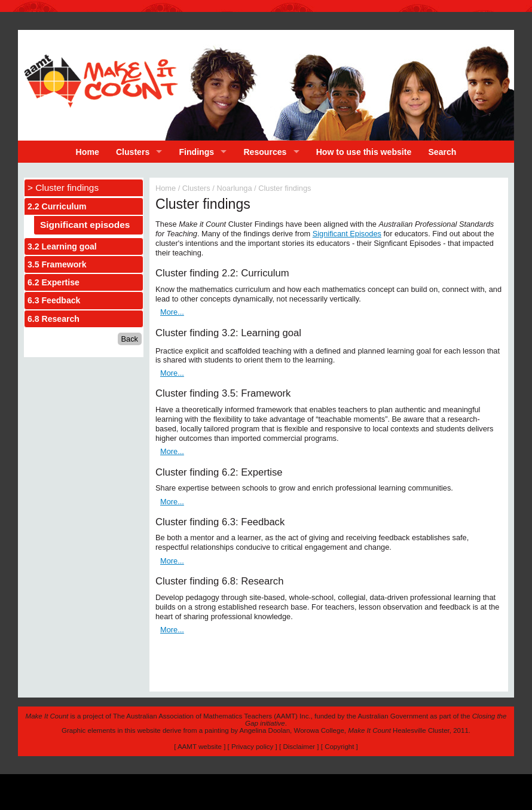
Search (442, 152)
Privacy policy (252, 747)
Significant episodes (85, 225)
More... (172, 312)
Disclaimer (299, 747)
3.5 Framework (57, 264)
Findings (197, 152)
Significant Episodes (347, 234)
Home (88, 152)
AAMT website (200, 747)
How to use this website (364, 152)
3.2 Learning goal (62, 246)
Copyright (339, 747)
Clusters (133, 152)
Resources (265, 152)
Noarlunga (234, 188)
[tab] (84, 206)
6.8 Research (53, 319)
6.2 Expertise (53, 282)
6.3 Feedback (54, 300)
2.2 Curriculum (57, 206)
